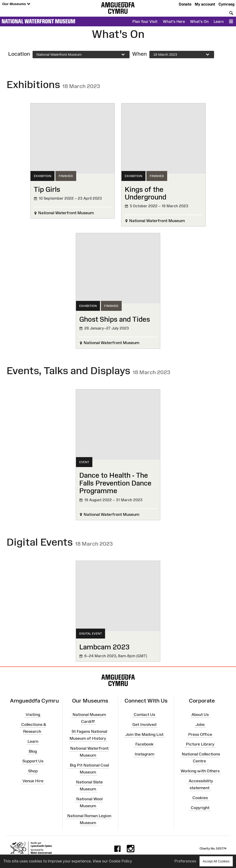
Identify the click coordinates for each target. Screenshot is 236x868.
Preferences (185, 861)
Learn (219, 21)
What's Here (174, 21)
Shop (33, 771)
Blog (33, 751)
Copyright (200, 808)
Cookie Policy (120, 861)
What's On (199, 21)
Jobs (200, 724)
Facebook (144, 744)
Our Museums (16, 4)
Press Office (200, 734)
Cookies (200, 798)
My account (205, 4)
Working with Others (200, 771)
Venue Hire (33, 781)
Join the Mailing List (144, 734)
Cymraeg (226, 4)
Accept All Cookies (216, 861)
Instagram (144, 754)
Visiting (33, 715)
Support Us (33, 761)
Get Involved (144, 724)
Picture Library (200, 744)
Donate (185, 4)
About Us (200, 715)
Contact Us (144, 715)
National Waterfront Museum (38, 21)
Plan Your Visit (145, 21)
